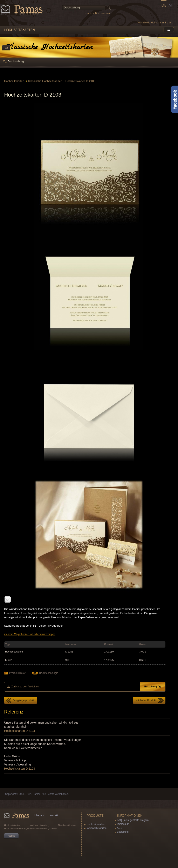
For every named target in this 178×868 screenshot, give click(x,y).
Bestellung (123, 832)
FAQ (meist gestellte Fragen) (133, 820)
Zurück (6, 48)
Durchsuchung (16, 61)
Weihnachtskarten (97, 828)
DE (164, 5)
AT (171, 5)
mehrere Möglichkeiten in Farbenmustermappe (30, 634)
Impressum (123, 824)
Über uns (39, 815)
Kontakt (54, 815)
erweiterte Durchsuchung (97, 13)
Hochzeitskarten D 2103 (80, 81)
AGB (120, 828)
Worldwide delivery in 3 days (155, 22)
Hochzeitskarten (15, 81)
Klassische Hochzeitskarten (45, 81)
